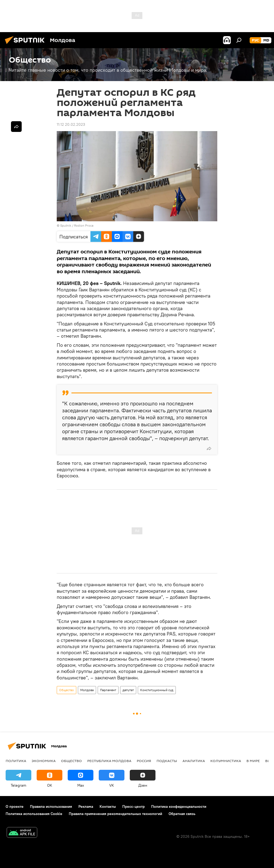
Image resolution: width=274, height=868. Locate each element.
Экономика (44, 761)
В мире (253, 761)
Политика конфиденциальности (179, 806)
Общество (66, 690)
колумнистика (226, 761)
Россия (144, 761)
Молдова (87, 690)
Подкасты (167, 761)
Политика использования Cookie (34, 814)
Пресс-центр (134, 806)
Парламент (108, 690)
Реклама (86, 806)
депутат (128, 690)
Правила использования (51, 806)
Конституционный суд (157, 690)
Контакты (108, 806)
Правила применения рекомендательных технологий (115, 814)
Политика (16, 761)
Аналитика (194, 761)
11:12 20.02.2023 (71, 124)
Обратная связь (182, 814)
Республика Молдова (109, 761)
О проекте (15, 806)
